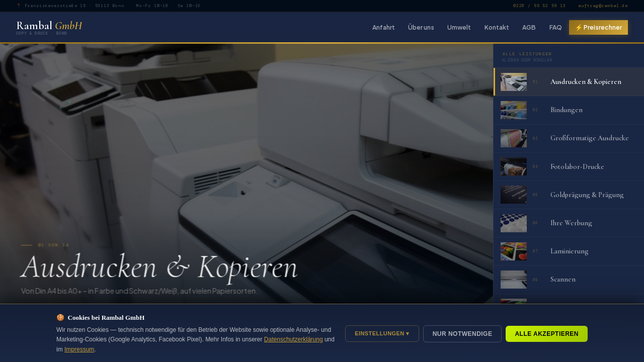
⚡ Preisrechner (598, 27)
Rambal (49, 27)
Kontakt (497, 27)
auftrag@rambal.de (603, 6)
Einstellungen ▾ (382, 333)
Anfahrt (384, 27)
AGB (529, 27)
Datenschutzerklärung (294, 339)
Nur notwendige (463, 334)
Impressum (79, 349)
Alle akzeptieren (547, 334)
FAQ (556, 27)
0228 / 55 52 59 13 (540, 6)
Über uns (421, 27)
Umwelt (459, 27)
